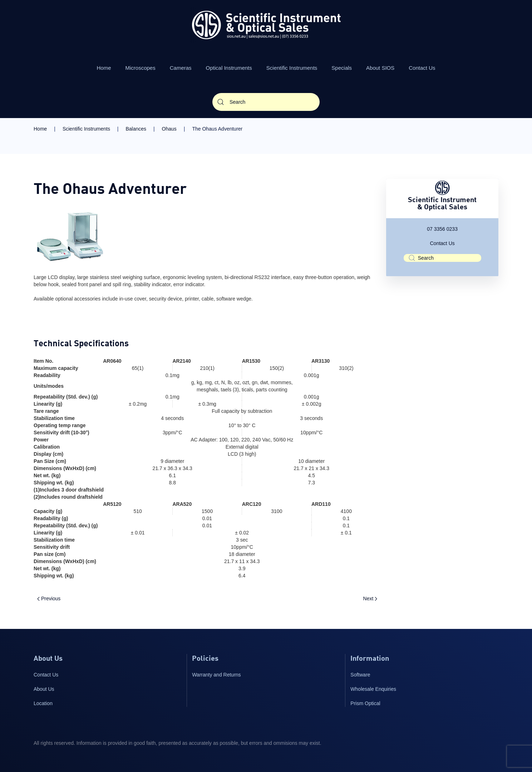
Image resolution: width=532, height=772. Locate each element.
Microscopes (141, 68)
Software (360, 675)
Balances (136, 129)
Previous (49, 598)
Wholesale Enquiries (373, 689)
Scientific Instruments (292, 68)
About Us (44, 689)
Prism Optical (365, 703)
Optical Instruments (229, 68)
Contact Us (422, 68)
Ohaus (169, 129)
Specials (342, 68)
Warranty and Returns (216, 675)
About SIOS (380, 68)
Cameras (181, 68)
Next (370, 598)
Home (104, 68)
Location (43, 703)
